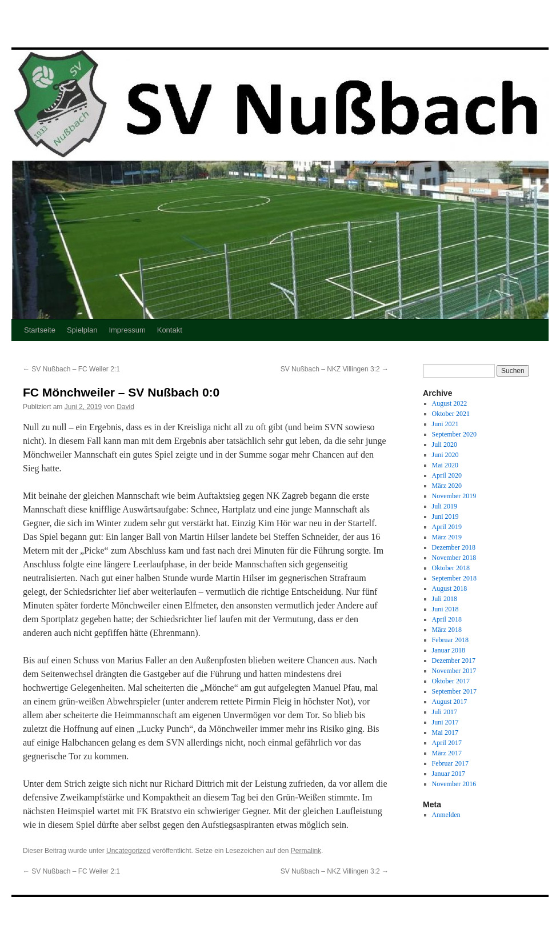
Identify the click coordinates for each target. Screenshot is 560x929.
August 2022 (450, 403)
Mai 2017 (445, 732)
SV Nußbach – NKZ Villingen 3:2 (335, 369)
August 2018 (450, 588)
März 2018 (447, 630)
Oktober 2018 (451, 568)
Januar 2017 (449, 774)
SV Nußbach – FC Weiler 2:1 (71, 369)
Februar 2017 (450, 763)
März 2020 (447, 486)
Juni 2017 (445, 722)
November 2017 (454, 671)
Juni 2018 (445, 609)
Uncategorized (128, 851)
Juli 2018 (445, 599)
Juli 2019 (445, 506)
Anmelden (446, 815)
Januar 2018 (449, 650)
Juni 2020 (445, 455)
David (125, 407)
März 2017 (447, 753)
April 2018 (447, 619)
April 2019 (447, 527)
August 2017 (450, 702)
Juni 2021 (445, 424)
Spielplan (82, 330)
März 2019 (447, 537)
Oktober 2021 (451, 414)
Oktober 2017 (451, 681)
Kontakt (170, 330)
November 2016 (454, 784)
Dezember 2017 (454, 660)
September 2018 (454, 578)
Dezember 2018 (454, 547)
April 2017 (447, 743)
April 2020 (447, 475)
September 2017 (454, 691)
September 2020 (454, 434)
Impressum (127, 330)
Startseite (40, 330)
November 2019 (454, 496)
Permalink (306, 851)
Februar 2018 (450, 640)
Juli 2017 (445, 712)
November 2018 (454, 558)
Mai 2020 (445, 465)
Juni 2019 (445, 516)
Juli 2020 (445, 445)
